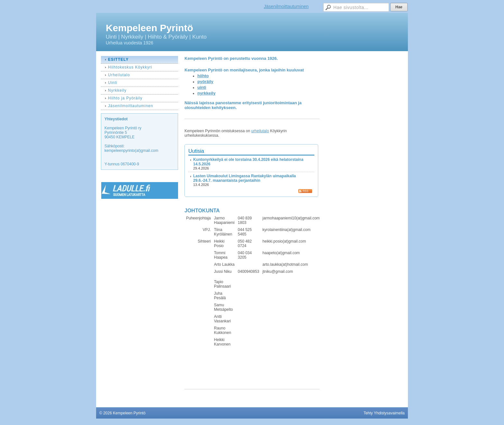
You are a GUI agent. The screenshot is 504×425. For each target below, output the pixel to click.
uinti (202, 87)
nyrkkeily (206, 93)
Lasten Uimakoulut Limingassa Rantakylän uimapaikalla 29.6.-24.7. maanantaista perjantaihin (244, 178)
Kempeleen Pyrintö (149, 28)
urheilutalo (260, 131)
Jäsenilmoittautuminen (286, 6)
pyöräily (205, 82)
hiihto (203, 76)
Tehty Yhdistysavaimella (384, 413)
